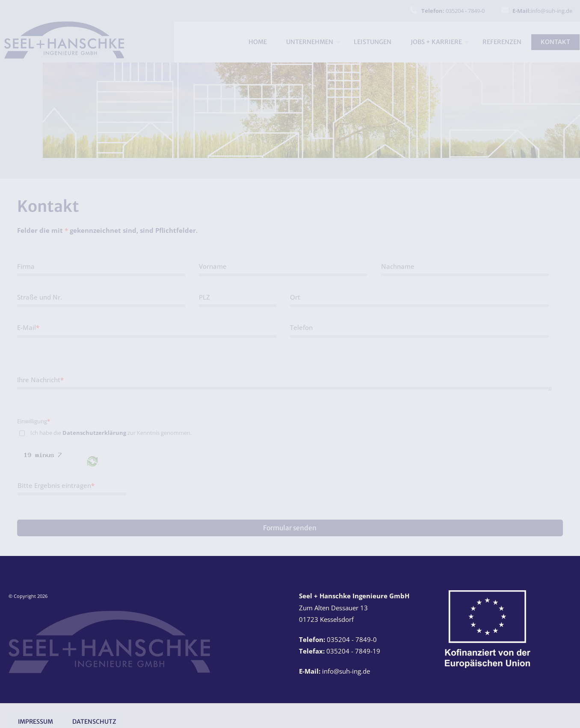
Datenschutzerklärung (94, 433)
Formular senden (290, 528)
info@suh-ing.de (542, 11)
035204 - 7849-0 (453, 11)
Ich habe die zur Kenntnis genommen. (111, 433)
